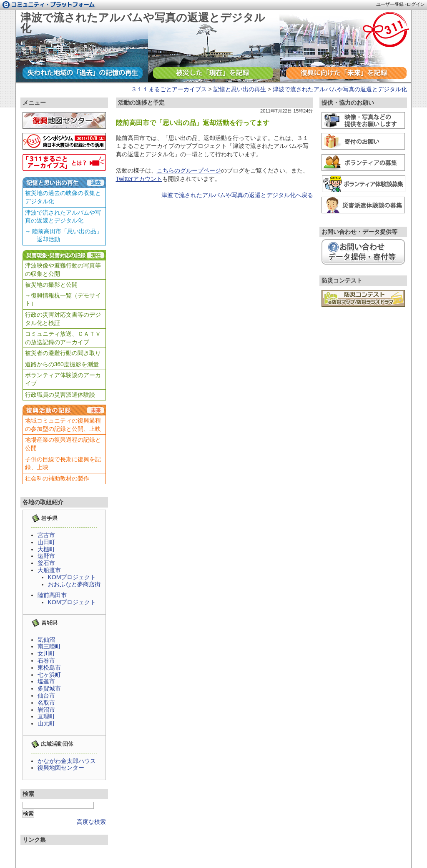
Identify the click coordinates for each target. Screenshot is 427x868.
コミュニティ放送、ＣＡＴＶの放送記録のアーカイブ (63, 338)
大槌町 (46, 549)
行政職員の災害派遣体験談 (60, 395)
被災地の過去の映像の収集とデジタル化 (63, 197)
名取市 (46, 703)
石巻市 (46, 660)
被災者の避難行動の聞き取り (63, 353)
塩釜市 (46, 681)
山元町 (46, 723)
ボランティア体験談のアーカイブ (63, 379)
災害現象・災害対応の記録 (64, 255)
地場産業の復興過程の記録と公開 (63, 444)
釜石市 (46, 563)
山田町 (46, 542)
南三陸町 (49, 646)
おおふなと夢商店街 (74, 584)
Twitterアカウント (139, 179)
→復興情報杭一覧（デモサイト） (63, 300)
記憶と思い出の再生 (240, 89)
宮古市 (46, 535)
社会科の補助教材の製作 (57, 478)
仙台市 (46, 695)
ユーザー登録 (390, 4)
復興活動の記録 (64, 410)
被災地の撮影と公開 (51, 285)
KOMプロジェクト (72, 577)
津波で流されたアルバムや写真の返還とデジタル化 (143, 23)
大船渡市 (49, 570)
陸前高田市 (52, 595)
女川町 (46, 653)
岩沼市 (46, 710)
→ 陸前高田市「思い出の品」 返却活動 (64, 235)
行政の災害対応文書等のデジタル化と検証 (63, 319)
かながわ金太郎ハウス (67, 761)
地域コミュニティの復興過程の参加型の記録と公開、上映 (63, 425)
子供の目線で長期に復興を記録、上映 (63, 463)
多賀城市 (49, 688)
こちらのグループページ (189, 170)
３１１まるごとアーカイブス (169, 89)
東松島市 (49, 668)
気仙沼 (46, 640)
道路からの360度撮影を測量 (62, 364)
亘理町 (46, 716)
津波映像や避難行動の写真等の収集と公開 (63, 270)
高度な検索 (91, 822)
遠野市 (46, 556)
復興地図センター (61, 768)
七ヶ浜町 (49, 675)
